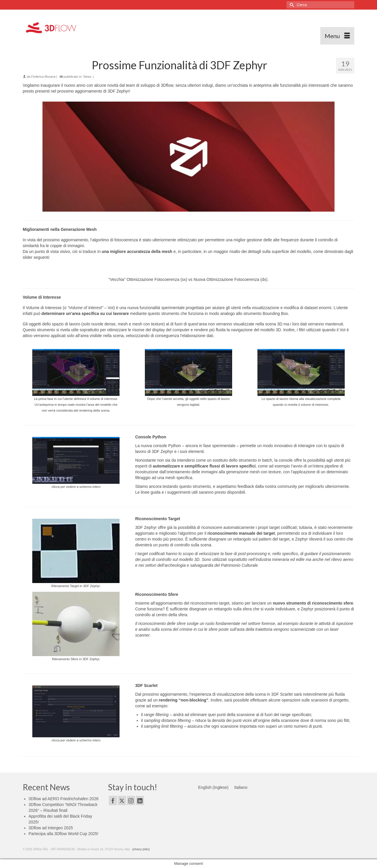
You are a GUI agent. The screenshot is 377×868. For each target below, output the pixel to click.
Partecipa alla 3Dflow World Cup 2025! (63, 834)
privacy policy (141, 849)
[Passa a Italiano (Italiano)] (241, 787)
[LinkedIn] (140, 800)
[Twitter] (122, 800)
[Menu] (337, 36)
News (87, 77)
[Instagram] (131, 800)
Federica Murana (43, 77)
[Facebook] (113, 800)
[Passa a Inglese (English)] (213, 787)
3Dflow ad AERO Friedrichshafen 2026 (63, 799)
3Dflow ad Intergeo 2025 (51, 828)
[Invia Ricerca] (291, 5)
